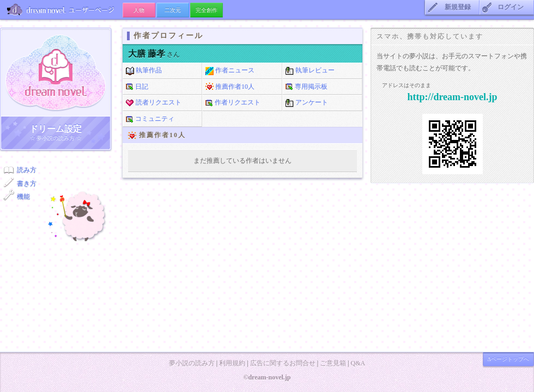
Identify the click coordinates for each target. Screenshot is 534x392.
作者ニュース (230, 71)
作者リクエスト (233, 103)
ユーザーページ (61, 10)
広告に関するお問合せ (283, 363)
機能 (23, 197)
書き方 (27, 183)
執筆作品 (144, 71)
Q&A (358, 363)
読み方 (27, 170)
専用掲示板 (307, 87)
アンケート (307, 103)
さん (154, 54)
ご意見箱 (333, 363)
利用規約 (232, 363)
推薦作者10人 (230, 87)
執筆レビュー (310, 71)
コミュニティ (150, 119)
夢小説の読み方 (192, 363)
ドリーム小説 (56, 72)
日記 (137, 87)
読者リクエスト (154, 103)
